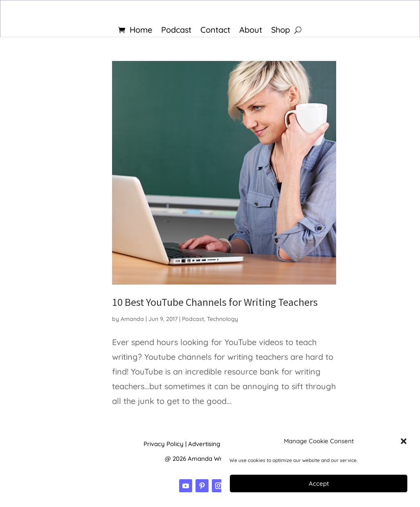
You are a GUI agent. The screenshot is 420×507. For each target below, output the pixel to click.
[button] (404, 441)
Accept (319, 483)
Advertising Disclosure (220, 444)
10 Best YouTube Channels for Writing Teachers (215, 302)
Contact (215, 31)
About (251, 31)
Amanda (132, 319)
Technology (222, 319)
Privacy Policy (164, 444)
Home (141, 31)
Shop (281, 31)
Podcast (176, 31)
